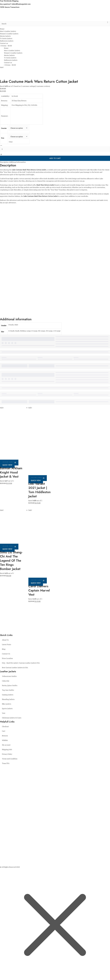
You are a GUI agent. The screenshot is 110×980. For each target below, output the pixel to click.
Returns (5, 736)
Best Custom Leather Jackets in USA (15, 668)
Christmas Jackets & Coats (12, 718)
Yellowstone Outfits (9, 676)
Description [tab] (4, 162)
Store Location (7, 658)
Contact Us (6, 654)
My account (6, 745)
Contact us (4, 43)
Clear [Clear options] (11, 142)
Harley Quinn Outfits (10, 685)
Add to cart (55, 158)
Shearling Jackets (8, 699)
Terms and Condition (10, 759)
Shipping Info (7, 749)
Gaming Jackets (8, 695)
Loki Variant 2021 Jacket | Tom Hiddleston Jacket (39, 490)
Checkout (5, 726)
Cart (4, 731)
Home (2, 29)
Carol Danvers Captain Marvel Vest (39, 590)
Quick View (7, 465)
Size (3, 138)
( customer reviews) (42, 86)
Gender (4, 128)
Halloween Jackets (7, 41)
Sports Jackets (7, 709)
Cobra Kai (5, 681)
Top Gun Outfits (8, 690)
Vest (4, 713)
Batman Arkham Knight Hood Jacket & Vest (11, 472)
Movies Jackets (5, 36)
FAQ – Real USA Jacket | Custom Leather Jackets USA (21, 663)
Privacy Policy (7, 754)
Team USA (6, 763)
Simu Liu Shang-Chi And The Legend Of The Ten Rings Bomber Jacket (11, 561)
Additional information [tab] (17, 162)
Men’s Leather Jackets (8, 31)
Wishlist (5, 740)
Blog (4, 649)
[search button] (108, 24)
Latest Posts (6, 644)
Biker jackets (7, 704)
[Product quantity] (55, 149)
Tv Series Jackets (6, 38)
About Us (5, 640)
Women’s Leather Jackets (9, 34)
